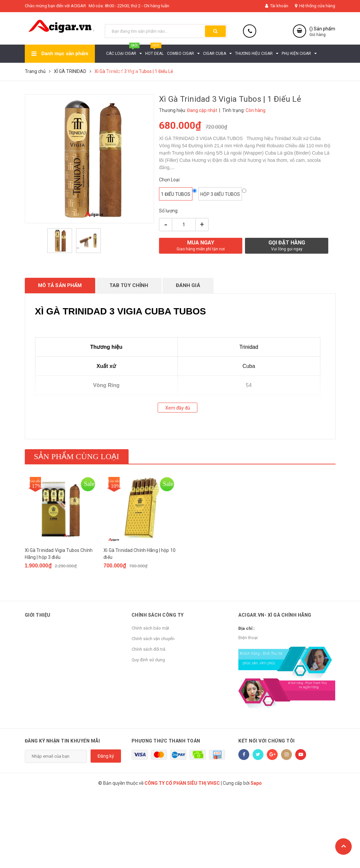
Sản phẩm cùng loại (77, 456)
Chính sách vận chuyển (153, 639)
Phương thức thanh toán (166, 741)
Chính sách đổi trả (148, 649)
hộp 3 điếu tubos (220, 194)
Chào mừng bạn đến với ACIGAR (55, 6)
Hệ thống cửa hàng (315, 6)
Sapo (256, 783)
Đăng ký (106, 756)
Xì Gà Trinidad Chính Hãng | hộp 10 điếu (140, 554)
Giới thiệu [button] (38, 615)
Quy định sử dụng (148, 660)
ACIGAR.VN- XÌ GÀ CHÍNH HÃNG (275, 615)
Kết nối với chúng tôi (267, 741)
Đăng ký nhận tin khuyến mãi (62, 741)
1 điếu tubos (176, 194)
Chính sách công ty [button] (158, 615)
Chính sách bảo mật (150, 628)
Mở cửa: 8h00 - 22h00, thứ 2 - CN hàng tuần (129, 6)
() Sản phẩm (322, 32)
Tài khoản (277, 6)
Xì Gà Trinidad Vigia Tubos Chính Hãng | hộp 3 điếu (59, 554)
